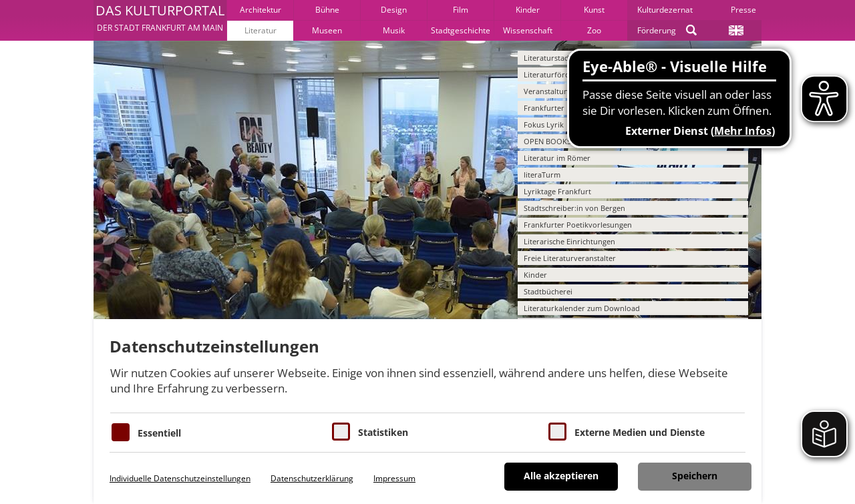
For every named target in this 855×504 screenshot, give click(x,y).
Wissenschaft (528, 30)
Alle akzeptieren (561, 476)
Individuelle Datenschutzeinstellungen (180, 478)
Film (461, 10)
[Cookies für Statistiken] (341, 432)
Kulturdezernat (665, 10)
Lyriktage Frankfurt (557, 191)
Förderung (657, 30)
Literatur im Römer (557, 158)
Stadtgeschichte (461, 30)
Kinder (528, 10)
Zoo (594, 30)
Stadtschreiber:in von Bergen (574, 208)
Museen (327, 30)
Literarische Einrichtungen (569, 241)
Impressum (394, 478)
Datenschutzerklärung (312, 478)
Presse (743, 10)
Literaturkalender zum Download (582, 308)
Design (394, 10)
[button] (160, 20)
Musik (394, 30)
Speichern (695, 476)
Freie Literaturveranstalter (570, 258)
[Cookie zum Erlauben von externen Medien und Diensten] (557, 432)
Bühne (327, 10)
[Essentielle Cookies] (121, 432)
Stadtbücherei (548, 291)
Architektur (261, 10)
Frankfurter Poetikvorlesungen (578, 225)
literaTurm (542, 175)
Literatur (261, 30)
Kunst (594, 10)
